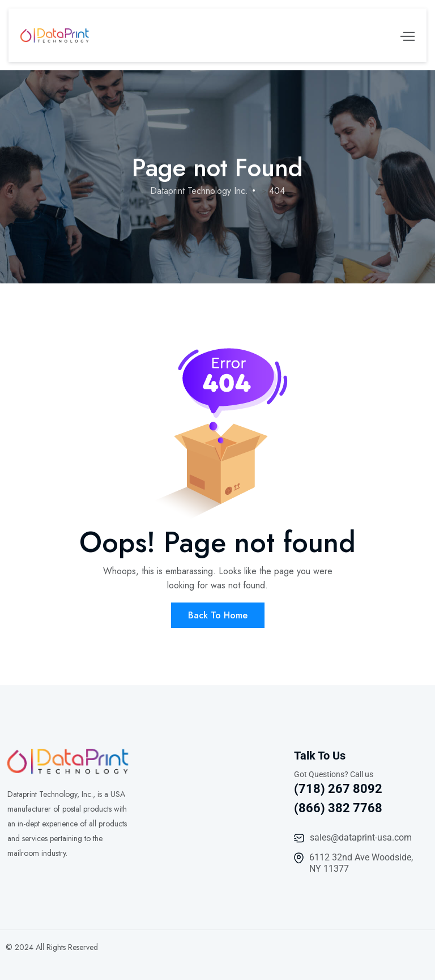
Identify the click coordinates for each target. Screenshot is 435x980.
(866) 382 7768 (338, 808)
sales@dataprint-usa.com (361, 837)
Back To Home (218, 615)
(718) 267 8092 (338, 789)
